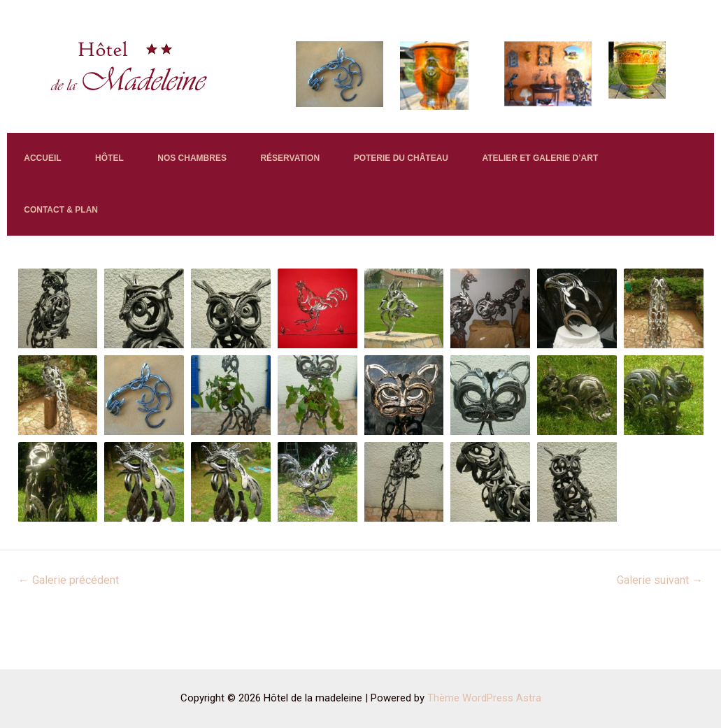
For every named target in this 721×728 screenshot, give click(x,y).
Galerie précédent (69, 638)
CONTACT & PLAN (238, 252)
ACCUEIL (51, 171)
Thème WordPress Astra (484, 698)
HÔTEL (136, 171)
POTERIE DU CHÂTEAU (481, 171)
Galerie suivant (660, 638)
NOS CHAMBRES (237, 171)
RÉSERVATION (353, 171)
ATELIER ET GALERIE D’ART (91, 252)
